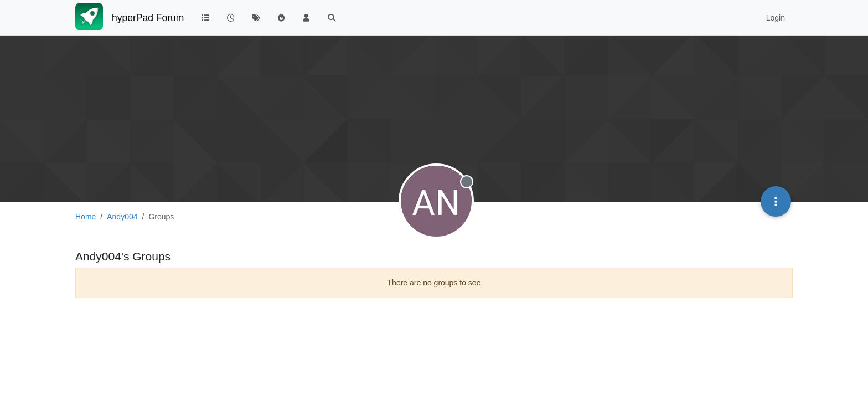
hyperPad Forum (148, 18)
